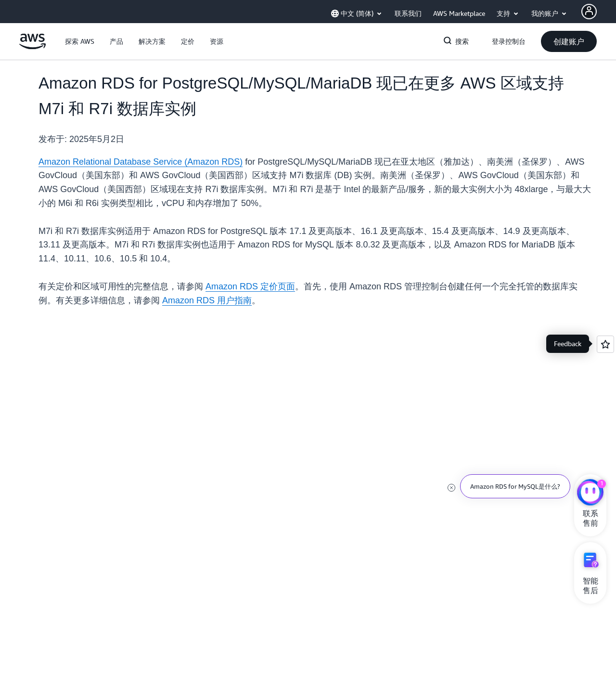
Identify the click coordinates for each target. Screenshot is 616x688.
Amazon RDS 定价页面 (250, 286)
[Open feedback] (605, 344)
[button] (80, 41)
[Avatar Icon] (589, 12)
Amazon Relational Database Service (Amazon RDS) (141, 162)
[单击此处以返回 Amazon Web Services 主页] (32, 47)
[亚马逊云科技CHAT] (590, 493)
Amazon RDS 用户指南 (207, 300)
